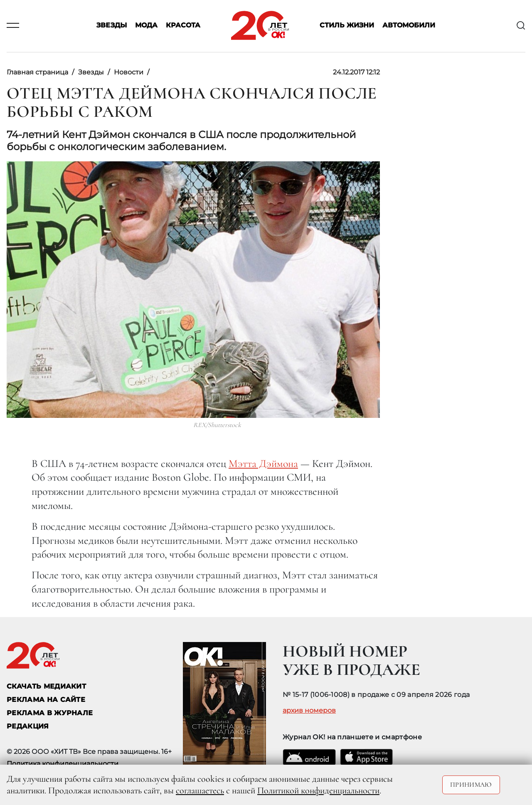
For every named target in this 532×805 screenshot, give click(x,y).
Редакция (28, 726)
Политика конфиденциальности (63, 764)
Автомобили (409, 26)
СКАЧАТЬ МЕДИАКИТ (46, 686)
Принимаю (471, 785)
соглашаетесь (200, 790)
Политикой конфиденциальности (318, 790)
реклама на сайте (46, 700)
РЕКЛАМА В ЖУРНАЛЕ (50, 713)
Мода (146, 26)
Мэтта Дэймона (263, 463)
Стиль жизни (347, 26)
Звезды (112, 26)
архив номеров (309, 711)
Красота (183, 26)
